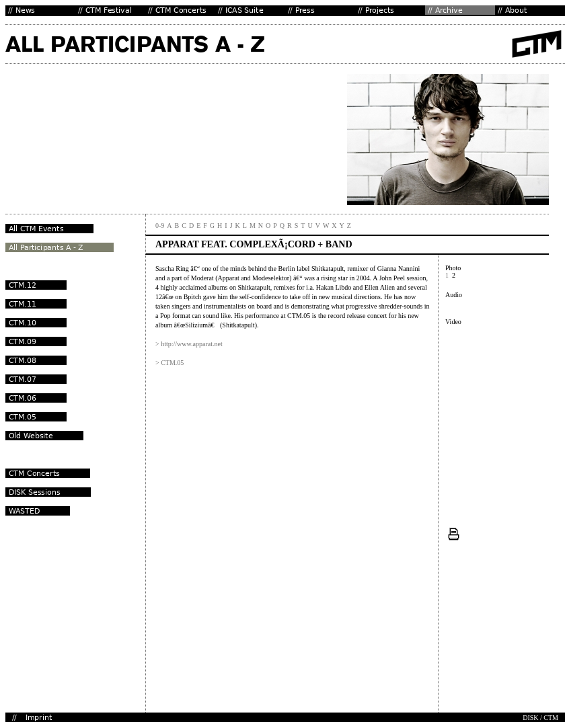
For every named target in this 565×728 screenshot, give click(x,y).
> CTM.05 (169, 363)
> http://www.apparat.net (189, 344)
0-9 (160, 226)
